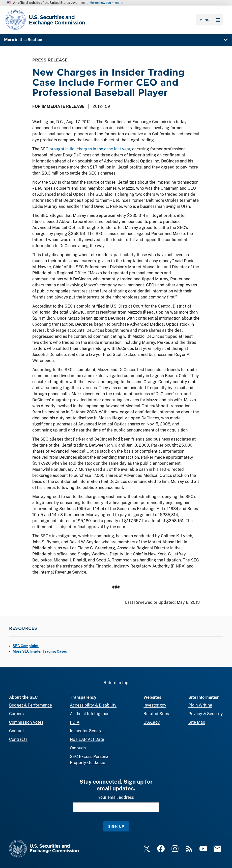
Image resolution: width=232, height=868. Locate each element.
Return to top (116, 683)
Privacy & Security (206, 714)
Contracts (18, 739)
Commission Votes (26, 722)
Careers (16, 714)
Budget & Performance (31, 705)
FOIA (75, 722)
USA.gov (152, 722)
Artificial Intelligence (90, 714)
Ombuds (78, 748)
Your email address (116, 797)
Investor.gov (155, 705)
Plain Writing (200, 705)
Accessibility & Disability (93, 705)
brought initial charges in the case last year (90, 149)
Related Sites (156, 714)
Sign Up (116, 826)
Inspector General (87, 731)
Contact (17, 731)
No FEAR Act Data (87, 739)
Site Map (197, 722)
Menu (210, 20)
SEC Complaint (26, 646)
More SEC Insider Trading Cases (40, 651)
